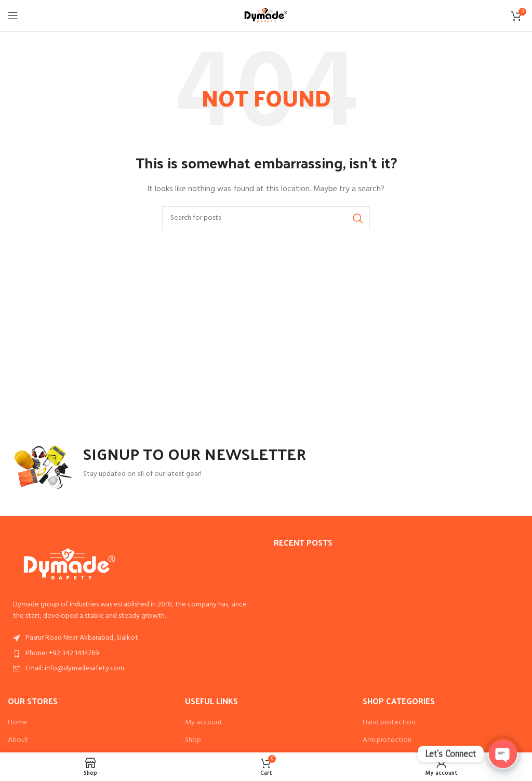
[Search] (266, 218)
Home (17, 723)
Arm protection (387, 740)
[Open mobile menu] (13, 16)
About (18, 740)
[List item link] (133, 654)
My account (204, 723)
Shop (193, 740)
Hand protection (389, 723)
